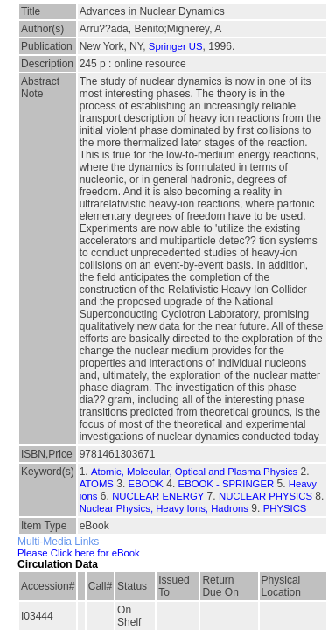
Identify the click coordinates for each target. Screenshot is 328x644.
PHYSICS (285, 508)
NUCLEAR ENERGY (158, 496)
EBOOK (146, 484)
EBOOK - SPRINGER (227, 484)
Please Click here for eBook (79, 553)
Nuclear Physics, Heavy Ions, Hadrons (164, 508)
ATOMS (97, 484)
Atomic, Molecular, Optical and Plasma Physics (194, 472)
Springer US (176, 46)
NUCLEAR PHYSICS (265, 496)
